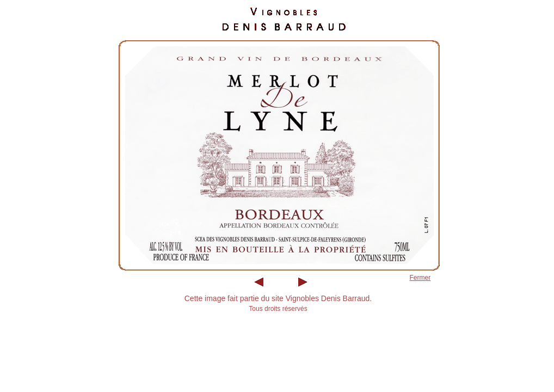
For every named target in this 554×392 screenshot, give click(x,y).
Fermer (420, 278)
